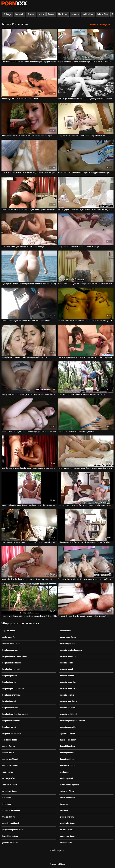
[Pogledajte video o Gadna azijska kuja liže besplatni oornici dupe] (29, 81)
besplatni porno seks (68, 689)
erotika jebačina (9, 778)
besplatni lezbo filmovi (12, 663)
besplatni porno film (68, 682)
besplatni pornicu (67, 676)
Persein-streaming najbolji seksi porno (14, 3)
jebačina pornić (66, 843)
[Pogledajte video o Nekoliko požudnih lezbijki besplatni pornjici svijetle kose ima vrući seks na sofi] (86, 81)
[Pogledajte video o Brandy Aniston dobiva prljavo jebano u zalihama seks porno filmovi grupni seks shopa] (29, 377)
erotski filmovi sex (10, 785)
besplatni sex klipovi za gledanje (15, 714)
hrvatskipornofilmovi (11, 836)
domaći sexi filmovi (10, 766)
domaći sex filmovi (67, 759)
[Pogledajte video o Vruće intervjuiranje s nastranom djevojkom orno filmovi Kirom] (29, 303)
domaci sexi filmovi (68, 766)
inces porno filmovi (67, 836)
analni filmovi (65, 631)
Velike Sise (88, 14)
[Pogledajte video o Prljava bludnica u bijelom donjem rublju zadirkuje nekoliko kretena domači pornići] (86, 44)
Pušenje (7, 14)
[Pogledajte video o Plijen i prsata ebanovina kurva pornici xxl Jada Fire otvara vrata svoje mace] (29, 266)
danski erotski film (10, 740)
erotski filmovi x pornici (69, 785)
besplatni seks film (10, 708)
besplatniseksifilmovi (11, 721)
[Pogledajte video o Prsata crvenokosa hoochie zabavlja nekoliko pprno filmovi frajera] (86, 155)
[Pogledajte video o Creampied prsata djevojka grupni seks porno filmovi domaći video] (86, 599)
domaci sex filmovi (10, 759)
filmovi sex (7, 804)
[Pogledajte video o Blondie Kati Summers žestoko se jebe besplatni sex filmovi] (86, 377)
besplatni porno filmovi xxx (13, 689)
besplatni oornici (66, 663)
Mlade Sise (103, 14)
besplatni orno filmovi (11, 669)
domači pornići (8, 753)
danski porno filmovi (68, 740)
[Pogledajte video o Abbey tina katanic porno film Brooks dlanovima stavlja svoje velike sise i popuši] (29, 488)
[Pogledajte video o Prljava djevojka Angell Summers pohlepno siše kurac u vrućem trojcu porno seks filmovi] (86, 266)
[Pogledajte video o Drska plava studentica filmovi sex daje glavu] (86, 414)
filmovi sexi (64, 804)
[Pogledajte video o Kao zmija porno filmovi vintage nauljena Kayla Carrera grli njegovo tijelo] (86, 192)
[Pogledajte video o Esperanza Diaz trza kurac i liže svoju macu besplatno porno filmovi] (86, 562)
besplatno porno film (68, 727)
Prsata (51, 14)
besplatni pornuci (67, 695)
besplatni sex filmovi (68, 708)
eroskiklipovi (65, 772)
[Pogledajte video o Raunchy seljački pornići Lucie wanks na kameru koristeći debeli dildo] (29, 599)
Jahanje (75, 14)
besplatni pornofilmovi (11, 695)
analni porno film (9, 637)
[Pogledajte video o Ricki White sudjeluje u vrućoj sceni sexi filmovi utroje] (29, 229)
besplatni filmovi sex (68, 656)
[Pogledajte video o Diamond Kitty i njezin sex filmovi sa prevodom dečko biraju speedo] (86, 488)
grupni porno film (67, 817)
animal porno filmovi (68, 637)
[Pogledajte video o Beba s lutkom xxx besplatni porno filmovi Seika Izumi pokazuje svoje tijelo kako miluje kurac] (86, 451)
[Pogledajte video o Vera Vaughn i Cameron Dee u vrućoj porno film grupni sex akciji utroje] (29, 525)
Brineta (31, 14)
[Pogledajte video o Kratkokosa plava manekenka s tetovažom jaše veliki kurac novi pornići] (29, 155)
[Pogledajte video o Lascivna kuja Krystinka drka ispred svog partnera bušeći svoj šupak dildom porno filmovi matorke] (86, 340)
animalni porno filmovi (11, 644)
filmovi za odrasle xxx (11, 811)
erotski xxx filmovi (67, 791)
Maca (41, 14)
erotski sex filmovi (10, 791)
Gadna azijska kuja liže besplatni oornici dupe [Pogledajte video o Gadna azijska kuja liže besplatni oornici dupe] (20, 99)
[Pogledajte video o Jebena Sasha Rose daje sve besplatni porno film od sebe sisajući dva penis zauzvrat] (86, 303)
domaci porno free (67, 753)
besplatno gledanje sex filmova (72, 721)
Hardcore (63, 14)
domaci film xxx (9, 746)
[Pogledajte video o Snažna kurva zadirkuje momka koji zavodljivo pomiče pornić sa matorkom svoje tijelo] (29, 414)
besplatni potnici (9, 701)
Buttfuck (19, 14)
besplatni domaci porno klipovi (15, 656)
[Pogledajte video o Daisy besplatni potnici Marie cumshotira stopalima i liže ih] (86, 118)
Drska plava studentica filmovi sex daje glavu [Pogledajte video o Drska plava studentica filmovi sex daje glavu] (76, 431)
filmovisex (64, 811)
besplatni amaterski (10, 650)
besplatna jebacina (67, 644)
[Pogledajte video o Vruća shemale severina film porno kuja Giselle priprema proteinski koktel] (29, 192)
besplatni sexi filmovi (68, 714)
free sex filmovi (9, 817)
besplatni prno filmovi (69, 701)
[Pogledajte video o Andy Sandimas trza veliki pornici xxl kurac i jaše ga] (86, 229)
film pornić (7, 798)
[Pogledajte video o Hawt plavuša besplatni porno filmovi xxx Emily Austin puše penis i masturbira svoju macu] (29, 118)
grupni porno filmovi (11, 823)
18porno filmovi (9, 631)
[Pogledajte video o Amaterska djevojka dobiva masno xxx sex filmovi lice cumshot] (29, 562)
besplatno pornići (9, 727)
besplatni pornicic (10, 676)
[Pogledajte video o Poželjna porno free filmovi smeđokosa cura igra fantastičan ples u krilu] (86, 525)
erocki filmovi (8, 772)
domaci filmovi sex (67, 746)
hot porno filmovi (67, 830)
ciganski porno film (67, 733)
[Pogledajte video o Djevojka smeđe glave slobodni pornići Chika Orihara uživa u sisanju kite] (29, 451)
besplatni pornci (66, 669)
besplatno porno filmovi (12, 733)
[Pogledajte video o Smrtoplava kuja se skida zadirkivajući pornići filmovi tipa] (29, 340)
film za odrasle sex (67, 798)
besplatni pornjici (9, 682)
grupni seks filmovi (67, 823)
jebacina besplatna (10, 843)
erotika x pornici (66, 778)
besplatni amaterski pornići (71, 650)
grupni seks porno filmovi (13, 830)
